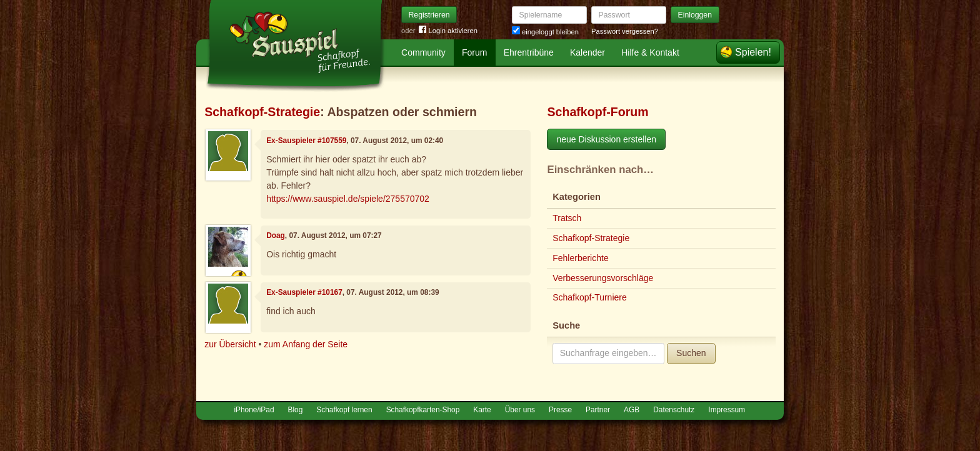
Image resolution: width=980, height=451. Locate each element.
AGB (632, 410)
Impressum (727, 410)
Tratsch (567, 218)
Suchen (691, 353)
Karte (482, 410)
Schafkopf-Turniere (590, 297)
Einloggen (695, 15)
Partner (598, 410)
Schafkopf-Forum (597, 112)
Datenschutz (674, 410)
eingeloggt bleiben (545, 32)
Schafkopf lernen (344, 410)
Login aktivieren (448, 31)
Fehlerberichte (581, 258)
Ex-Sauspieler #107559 (306, 141)
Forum (474, 52)
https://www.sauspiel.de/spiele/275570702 (348, 199)
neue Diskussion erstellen (606, 139)
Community (423, 52)
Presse (560, 410)
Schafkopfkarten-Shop (423, 410)
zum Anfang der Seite (306, 344)
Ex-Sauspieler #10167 (304, 292)
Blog (296, 410)
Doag (276, 235)
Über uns (520, 410)
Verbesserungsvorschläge (603, 278)
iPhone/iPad (254, 410)
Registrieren (429, 15)
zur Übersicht (230, 344)
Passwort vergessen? (625, 31)
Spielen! (753, 52)
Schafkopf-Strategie (262, 112)
